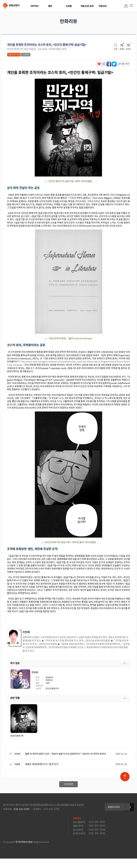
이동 (129, 818)
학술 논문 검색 (87, 6)
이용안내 (103, 6)
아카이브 (35, 6)
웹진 (50, 6)
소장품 (69, 6)
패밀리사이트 (102, 818)
